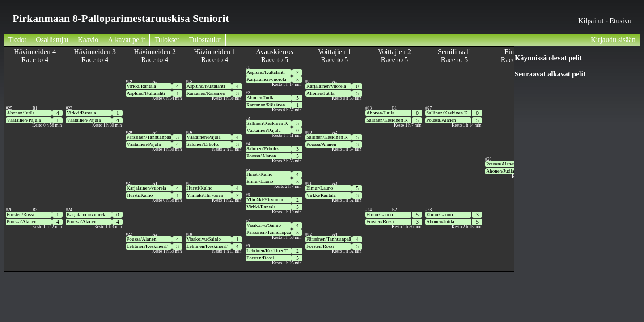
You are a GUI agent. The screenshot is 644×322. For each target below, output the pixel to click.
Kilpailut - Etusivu (605, 21)
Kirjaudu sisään (613, 40)
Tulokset (167, 40)
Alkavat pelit (126, 40)
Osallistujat (52, 40)
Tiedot (17, 40)
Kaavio (88, 40)
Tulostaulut (205, 40)
